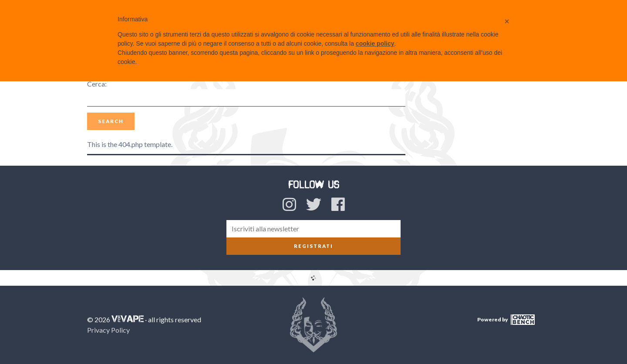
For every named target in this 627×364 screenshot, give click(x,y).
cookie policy (375, 43)
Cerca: (97, 84)
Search (111, 121)
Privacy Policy (108, 330)
